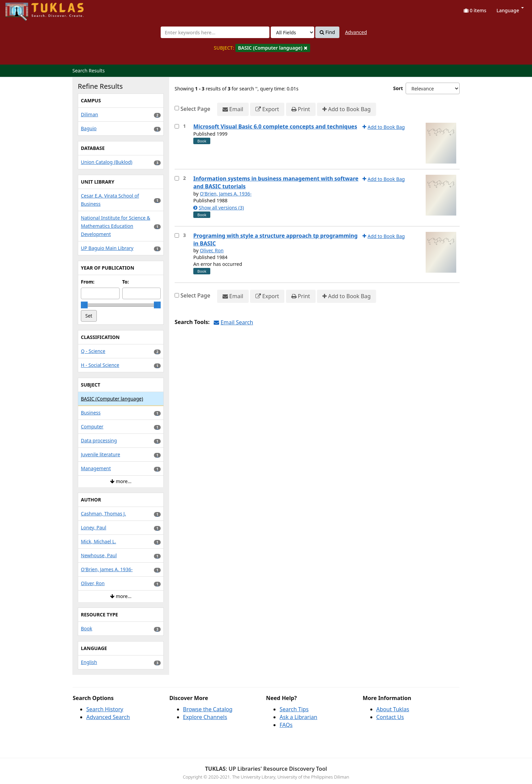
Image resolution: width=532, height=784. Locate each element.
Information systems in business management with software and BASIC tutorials (276, 182)
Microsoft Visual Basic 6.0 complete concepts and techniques (275, 126)
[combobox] (215, 32)
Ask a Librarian (298, 717)
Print (301, 109)
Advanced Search (108, 717)
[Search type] (292, 32)
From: (88, 282)
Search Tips (294, 709)
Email (233, 109)
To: (126, 282)
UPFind (22, 9)
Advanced (356, 32)
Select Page (195, 109)
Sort (398, 88)
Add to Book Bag (347, 109)
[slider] (84, 305)
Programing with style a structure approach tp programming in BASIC (276, 240)
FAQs (286, 725)
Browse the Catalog (208, 709)
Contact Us (390, 717)
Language (510, 10)
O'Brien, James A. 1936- (226, 194)
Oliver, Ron (212, 250)
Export (267, 109)
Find (327, 32)
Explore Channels (205, 717)
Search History (105, 709)
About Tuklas (393, 709)
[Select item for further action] (177, 126)
